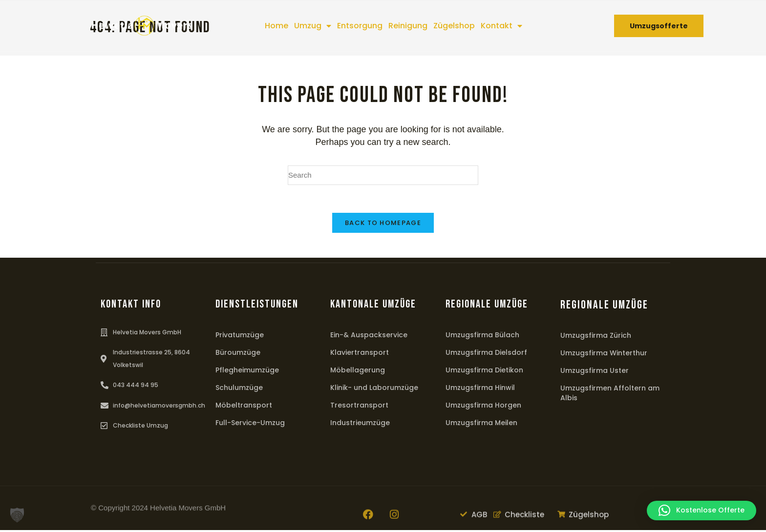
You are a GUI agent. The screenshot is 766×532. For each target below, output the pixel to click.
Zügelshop (454, 26)
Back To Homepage (383, 225)
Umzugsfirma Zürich (596, 337)
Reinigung (408, 26)
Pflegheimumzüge (247, 372)
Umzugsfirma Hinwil (480, 389)
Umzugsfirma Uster (595, 372)
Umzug (313, 26)
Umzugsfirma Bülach (482, 337)
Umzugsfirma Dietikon (484, 372)
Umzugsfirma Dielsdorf (486, 354)
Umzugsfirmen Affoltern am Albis (610, 395)
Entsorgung (360, 26)
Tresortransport (359, 407)
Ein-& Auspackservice (369, 337)
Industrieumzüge (360, 425)
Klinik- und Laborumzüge (374, 389)
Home (277, 26)
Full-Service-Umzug (250, 425)
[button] (17, 515)
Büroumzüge (238, 354)
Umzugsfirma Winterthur (604, 355)
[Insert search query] (383, 175)
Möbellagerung (358, 372)
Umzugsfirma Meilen (481, 425)
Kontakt (501, 26)
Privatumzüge (240, 337)
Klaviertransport (360, 354)
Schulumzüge (239, 389)
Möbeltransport (244, 407)
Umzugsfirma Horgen (483, 407)
